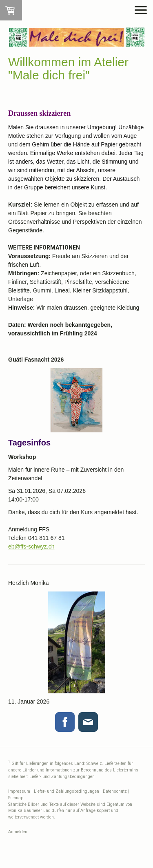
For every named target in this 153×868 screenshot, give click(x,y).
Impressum (19, 791)
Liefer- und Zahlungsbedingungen (62, 777)
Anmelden (18, 832)
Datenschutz (115, 791)
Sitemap (16, 798)
